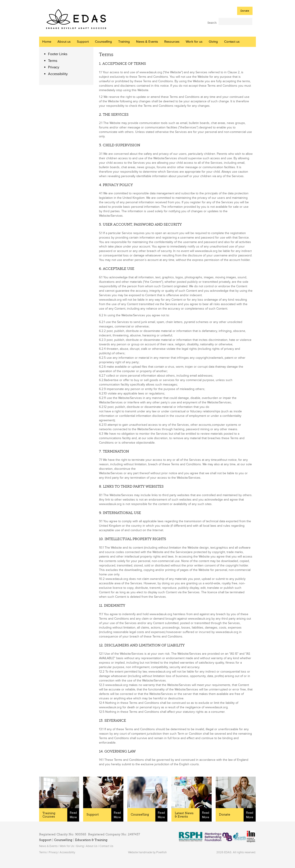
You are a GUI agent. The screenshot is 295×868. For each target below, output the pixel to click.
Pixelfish (161, 852)
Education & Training (91, 840)
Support (83, 42)
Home (47, 42)
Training (124, 42)
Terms (53, 61)
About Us (92, 846)
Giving (213, 42)
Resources (172, 42)
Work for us (194, 42)
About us (64, 42)
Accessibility (58, 74)
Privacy (54, 67)
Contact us (232, 42)
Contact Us (106, 846)
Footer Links (58, 54)
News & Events (147, 42)
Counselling (103, 42)
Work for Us (67, 846)
